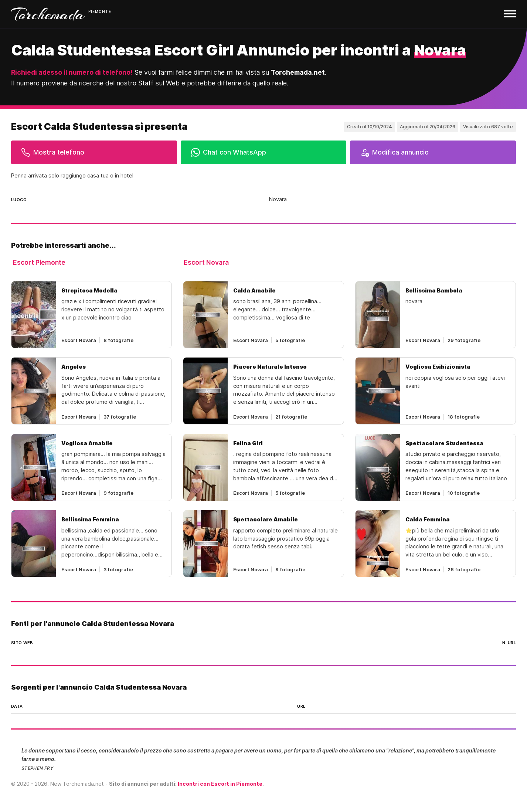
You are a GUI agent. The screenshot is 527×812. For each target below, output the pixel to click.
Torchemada (48, 14)
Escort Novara (206, 262)
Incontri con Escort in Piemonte (220, 784)
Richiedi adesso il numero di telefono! (72, 72)
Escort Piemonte (39, 262)
